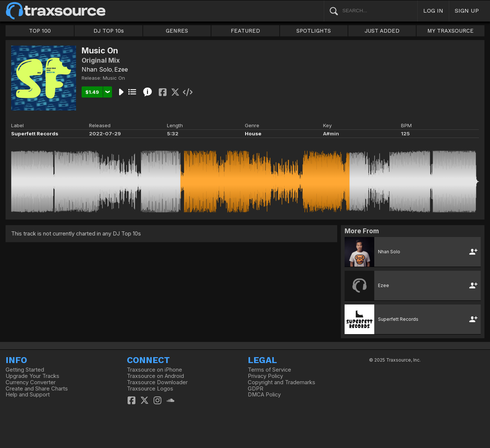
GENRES (177, 31)
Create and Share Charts (37, 389)
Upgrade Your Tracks (32, 376)
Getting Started (25, 370)
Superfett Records (35, 134)
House (253, 134)
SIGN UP (467, 11)
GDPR (256, 389)
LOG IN (433, 11)
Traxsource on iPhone (154, 370)
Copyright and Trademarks (282, 382)
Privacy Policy (265, 376)
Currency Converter (31, 382)
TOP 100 (40, 31)
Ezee (121, 69)
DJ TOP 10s (109, 31)
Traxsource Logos (150, 389)
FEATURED (245, 31)
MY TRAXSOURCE (450, 31)
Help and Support (28, 395)
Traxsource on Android (155, 376)
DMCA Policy (264, 395)
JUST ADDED (382, 31)
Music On (114, 78)
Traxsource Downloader (157, 382)
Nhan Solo (97, 69)
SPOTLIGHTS (314, 31)
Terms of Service (269, 370)
